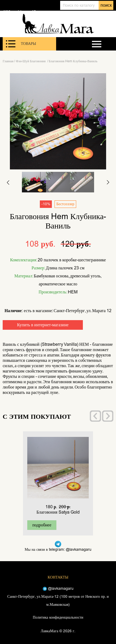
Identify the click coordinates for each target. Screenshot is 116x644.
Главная (8, 61)
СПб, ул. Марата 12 (19, 12)
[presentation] (95, 416)
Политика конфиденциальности (58, 617)
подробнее (42, 525)
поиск (106, 5)
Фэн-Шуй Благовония (31, 61)
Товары (21, 44)
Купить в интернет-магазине (43, 325)
